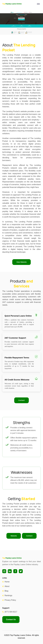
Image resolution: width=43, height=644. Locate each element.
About (7, 586)
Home (7, 582)
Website (14, 536)
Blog (6, 591)
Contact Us (11, 619)
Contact (21, 400)
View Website (21, 262)
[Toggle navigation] (38, 4)
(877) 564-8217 (11, 612)
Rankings (8, 595)
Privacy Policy (10, 600)
